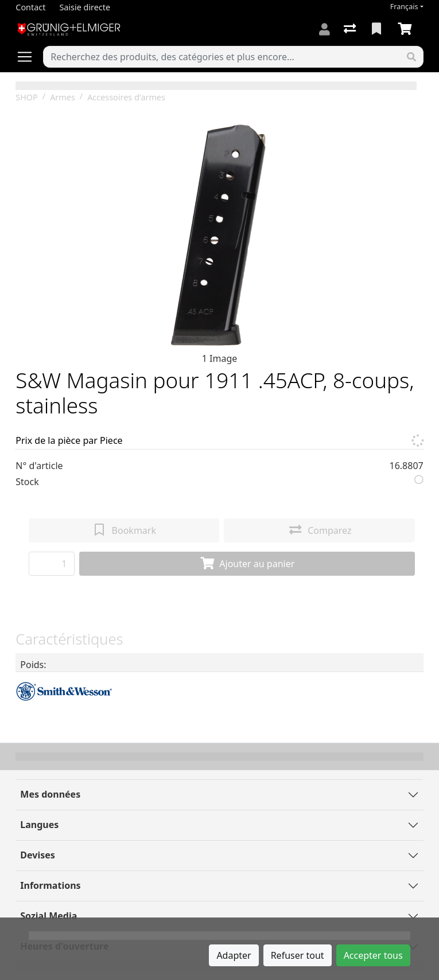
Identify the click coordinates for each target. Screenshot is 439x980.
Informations (50, 885)
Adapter (234, 955)
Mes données (50, 794)
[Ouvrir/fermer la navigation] (29, 57)
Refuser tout (298, 955)
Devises (37, 855)
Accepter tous (373, 955)
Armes (63, 97)
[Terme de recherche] (222, 57)
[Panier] (407, 29)
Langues (39, 825)
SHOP (27, 97)
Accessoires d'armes (126, 97)
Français (404, 7)
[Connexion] (325, 29)
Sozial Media (48, 916)
